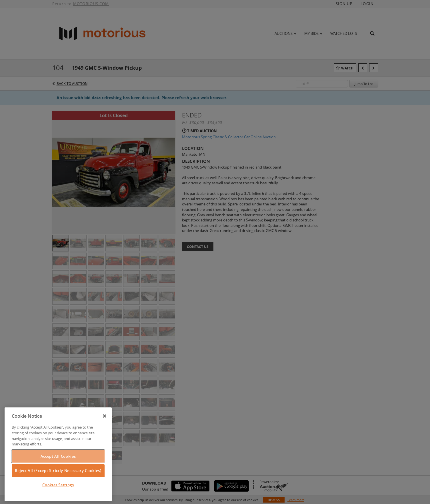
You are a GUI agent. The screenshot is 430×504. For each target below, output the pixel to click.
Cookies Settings (58, 485)
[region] (58, 454)
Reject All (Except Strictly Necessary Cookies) (58, 471)
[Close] (105, 416)
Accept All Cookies (58, 456)
